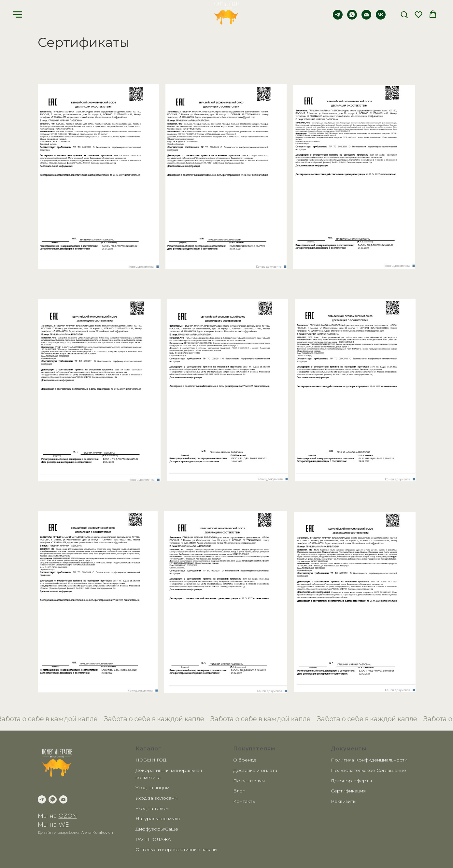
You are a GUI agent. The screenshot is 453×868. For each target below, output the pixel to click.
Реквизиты (344, 801)
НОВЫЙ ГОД (151, 760)
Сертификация (348, 791)
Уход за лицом (152, 788)
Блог (239, 791)
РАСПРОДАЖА (153, 839)
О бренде (245, 760)
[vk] (381, 18)
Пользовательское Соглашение (368, 770)
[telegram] (338, 18)
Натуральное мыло (158, 818)
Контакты (244, 801)
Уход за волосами (156, 798)
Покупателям (249, 781)
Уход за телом (152, 808)
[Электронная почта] (366, 18)
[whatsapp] (352, 18)
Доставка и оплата (255, 770)
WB (64, 825)
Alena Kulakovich (97, 832)
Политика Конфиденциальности (369, 760)
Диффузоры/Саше (157, 829)
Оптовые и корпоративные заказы (176, 849)
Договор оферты (351, 781)
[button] (404, 14)
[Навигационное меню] (18, 15)
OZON (68, 816)
